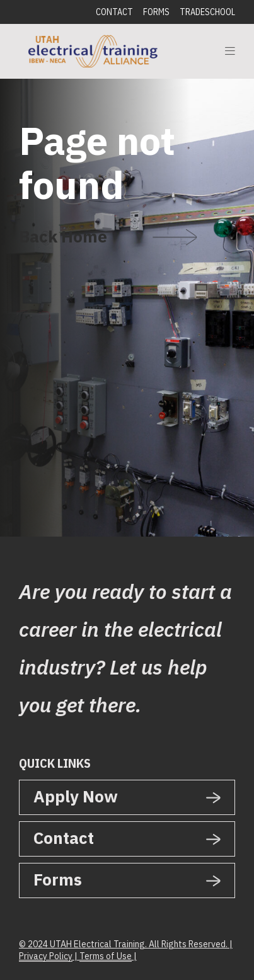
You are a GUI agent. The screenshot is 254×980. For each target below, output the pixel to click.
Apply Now (76, 796)
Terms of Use (106, 956)
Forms (156, 12)
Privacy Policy (46, 956)
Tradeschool (207, 12)
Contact (114, 12)
